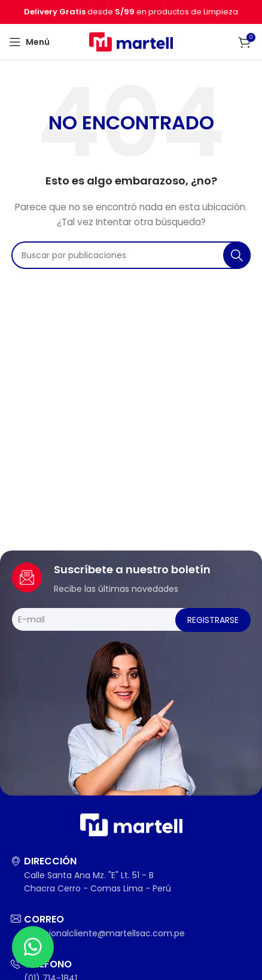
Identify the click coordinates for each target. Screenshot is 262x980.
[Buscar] (131, 255)
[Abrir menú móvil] (29, 42)
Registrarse (213, 620)
